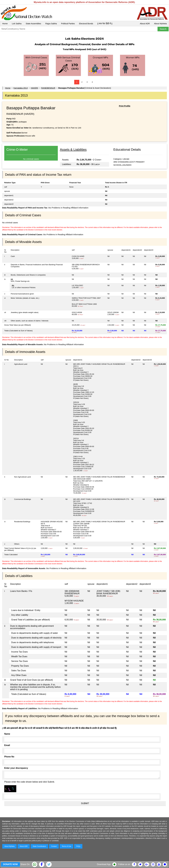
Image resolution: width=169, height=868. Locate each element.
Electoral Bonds (86, 24)
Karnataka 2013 (21, 88)
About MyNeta (160, 24)
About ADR (145, 24)
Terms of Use (67, 846)
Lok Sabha (17, 24)
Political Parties (68, 24)
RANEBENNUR (48, 88)
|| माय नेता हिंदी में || (105, 24)
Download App (104, 864)
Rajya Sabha (51, 24)
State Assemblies (33, 24)
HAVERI (35, 88)
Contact (54, 846)
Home (5, 24)
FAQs (78, 846)
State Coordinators (39, 846)
